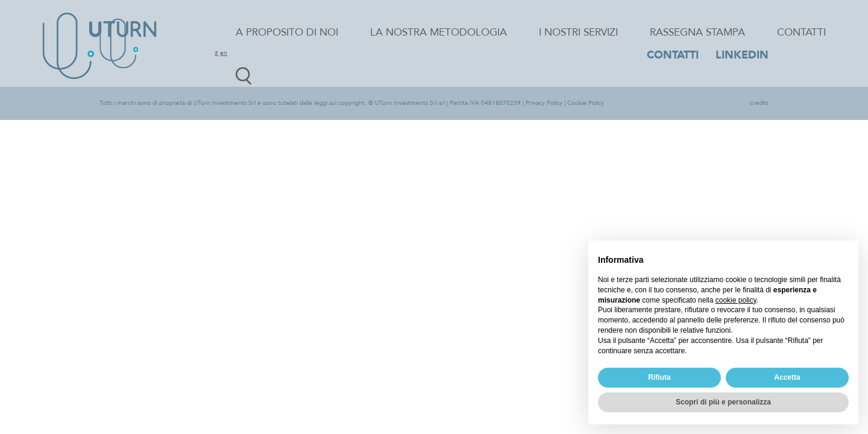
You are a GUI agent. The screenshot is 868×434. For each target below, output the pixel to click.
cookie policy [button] (736, 300)
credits (759, 103)
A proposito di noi (287, 32)
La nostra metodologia (439, 32)
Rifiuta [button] (659, 377)
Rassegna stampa (697, 32)
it (216, 53)
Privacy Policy (544, 103)
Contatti (801, 32)
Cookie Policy (586, 103)
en (224, 53)
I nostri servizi (578, 32)
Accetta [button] (787, 377)
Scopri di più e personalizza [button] (723, 402)
